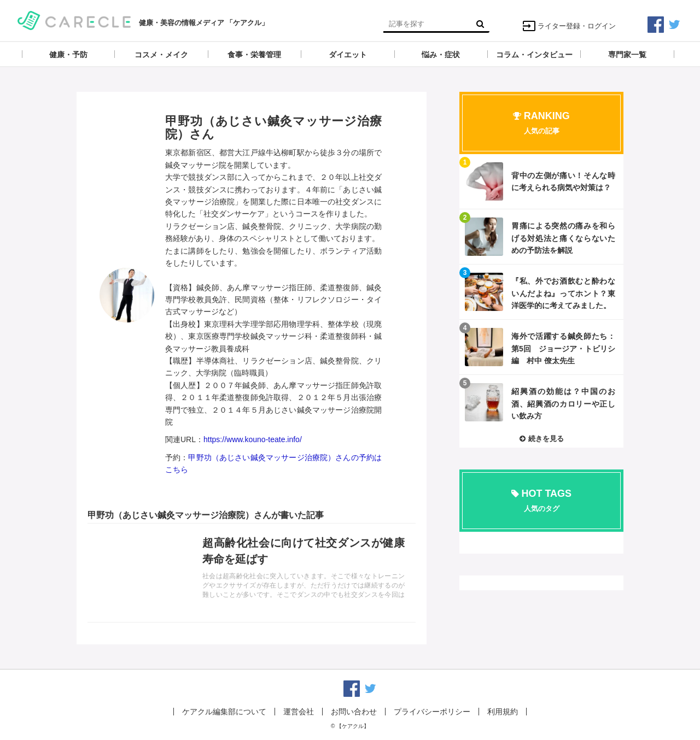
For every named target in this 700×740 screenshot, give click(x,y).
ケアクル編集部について (224, 712)
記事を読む (252, 573)
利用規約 (503, 712)
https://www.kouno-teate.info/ (253, 439)
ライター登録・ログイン (569, 26)
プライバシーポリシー (432, 712)
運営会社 (299, 712)
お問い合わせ (354, 712)
